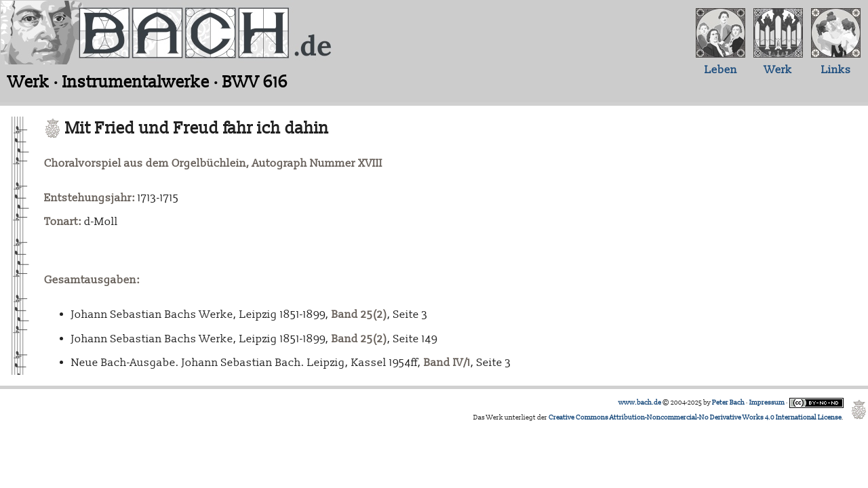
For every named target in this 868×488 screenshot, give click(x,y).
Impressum (767, 403)
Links (836, 70)
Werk (778, 70)
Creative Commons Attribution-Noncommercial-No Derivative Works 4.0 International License (695, 418)
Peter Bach (728, 403)
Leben (721, 70)
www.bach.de (640, 403)
